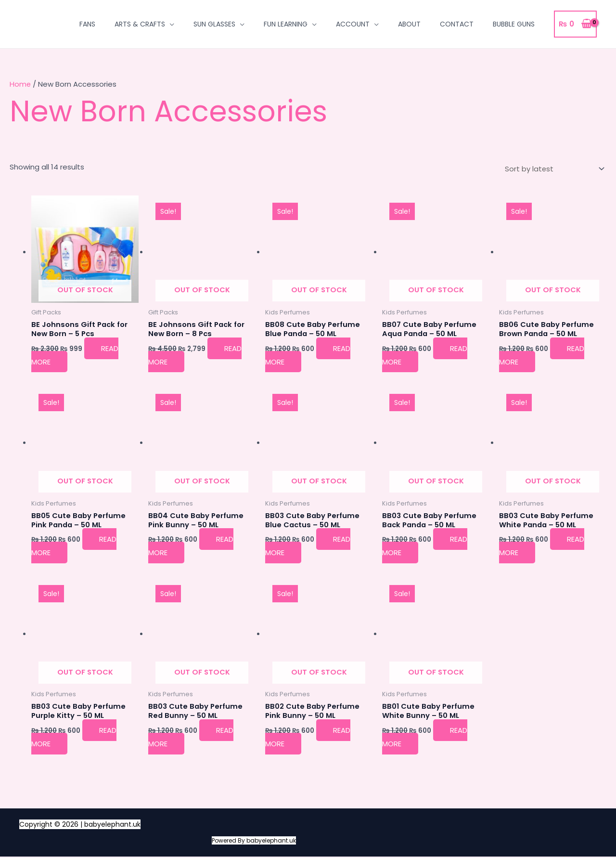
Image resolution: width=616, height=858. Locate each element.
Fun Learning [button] (286, 24)
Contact (457, 24)
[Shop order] (552, 169)
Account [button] (353, 24)
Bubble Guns (514, 24)
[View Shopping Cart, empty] (576, 24)
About (409, 24)
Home (20, 84)
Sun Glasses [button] (214, 24)
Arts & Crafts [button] (140, 24)
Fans (87, 24)
